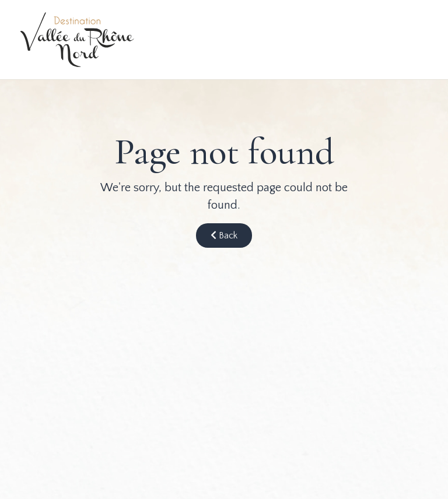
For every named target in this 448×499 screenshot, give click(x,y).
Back (224, 236)
